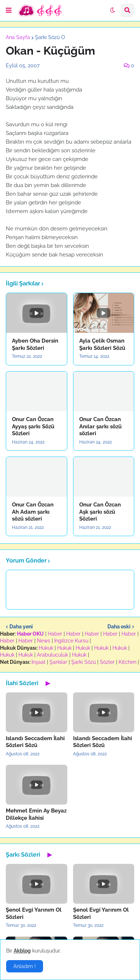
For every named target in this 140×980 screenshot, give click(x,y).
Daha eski (119, 627)
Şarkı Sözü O (50, 37)
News (44, 641)
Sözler (107, 662)
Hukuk (46, 648)
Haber (55, 634)
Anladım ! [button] (25, 966)
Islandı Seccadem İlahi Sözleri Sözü (35, 742)
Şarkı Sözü (84, 662)
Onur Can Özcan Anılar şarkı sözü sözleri (100, 426)
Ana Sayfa (18, 37)
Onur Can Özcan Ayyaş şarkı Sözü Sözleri (33, 426)
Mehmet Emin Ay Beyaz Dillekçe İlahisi (36, 814)
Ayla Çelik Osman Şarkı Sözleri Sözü (102, 344)
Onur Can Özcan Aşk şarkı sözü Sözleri (100, 512)
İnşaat (39, 662)
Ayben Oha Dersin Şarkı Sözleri (35, 344)
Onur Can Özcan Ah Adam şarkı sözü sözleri (33, 512)
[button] (9, 10)
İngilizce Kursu (71, 641)
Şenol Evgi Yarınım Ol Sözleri (34, 913)
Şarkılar (58, 662)
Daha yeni (21, 627)
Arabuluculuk (52, 655)
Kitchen (128, 662)
